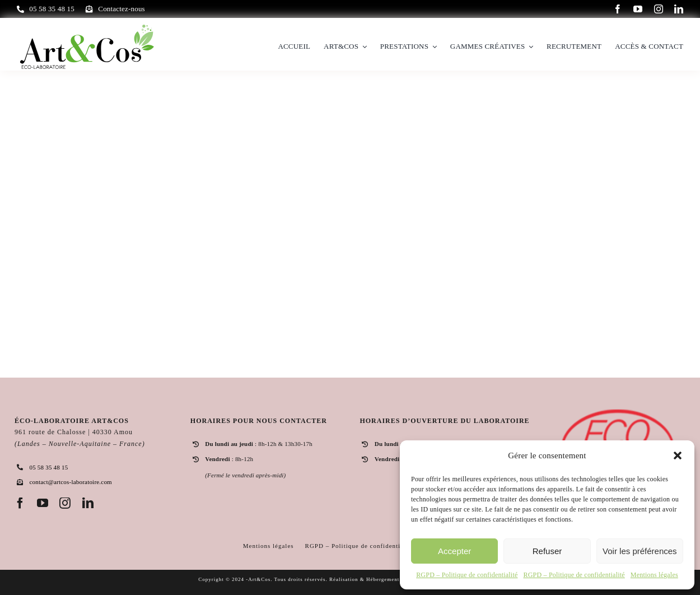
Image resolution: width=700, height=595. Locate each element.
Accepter (454, 551)
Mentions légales (654, 575)
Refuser (547, 551)
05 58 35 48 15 (48, 467)
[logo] (87, 27)
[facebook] (618, 9)
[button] (678, 455)
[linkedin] (679, 9)
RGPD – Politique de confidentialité (467, 575)
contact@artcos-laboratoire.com (70, 482)
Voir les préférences (640, 551)
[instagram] (659, 9)
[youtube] (638, 9)
